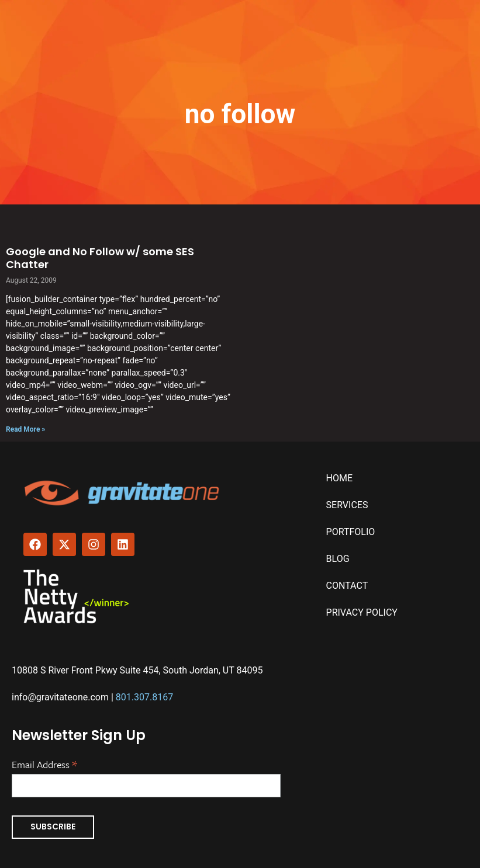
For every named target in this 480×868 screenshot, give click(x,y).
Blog (338, 559)
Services (347, 505)
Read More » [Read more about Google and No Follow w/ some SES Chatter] (25, 429)
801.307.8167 (144, 697)
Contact (347, 586)
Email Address (44, 763)
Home (339, 478)
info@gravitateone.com (60, 697)
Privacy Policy (362, 612)
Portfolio (351, 532)
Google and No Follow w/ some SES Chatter (100, 258)
